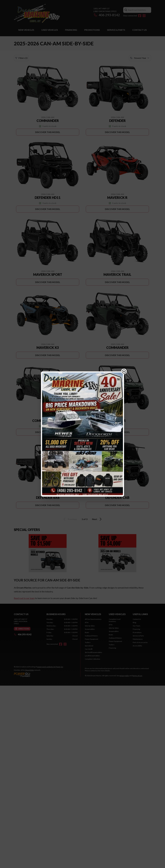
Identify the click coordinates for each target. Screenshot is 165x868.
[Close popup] (124, 371)
